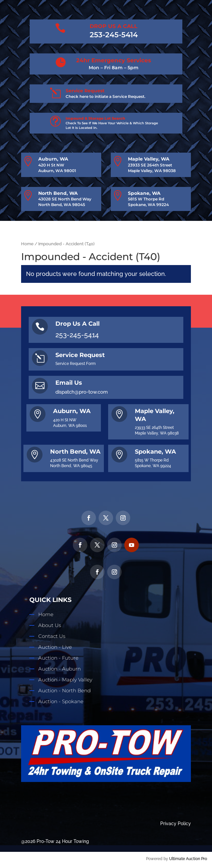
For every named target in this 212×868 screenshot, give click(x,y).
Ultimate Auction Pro (188, 859)
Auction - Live (55, 647)
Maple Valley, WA (149, 159)
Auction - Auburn (60, 669)
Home (27, 244)
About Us (50, 625)
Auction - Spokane (61, 701)
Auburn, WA (53, 159)
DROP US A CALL (114, 26)
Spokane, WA (144, 193)
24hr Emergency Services (114, 60)
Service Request (85, 91)
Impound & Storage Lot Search (95, 118)
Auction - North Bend (64, 690)
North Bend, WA (58, 193)
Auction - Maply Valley (65, 680)
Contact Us (52, 636)
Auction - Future (58, 658)
